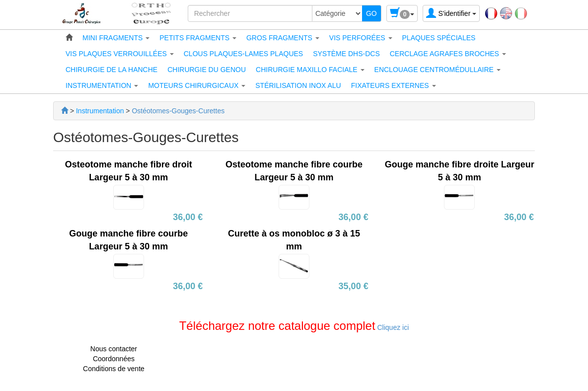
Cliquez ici (392, 327)
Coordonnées (114, 359)
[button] (116, 38)
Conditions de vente (114, 369)
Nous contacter (114, 349)
